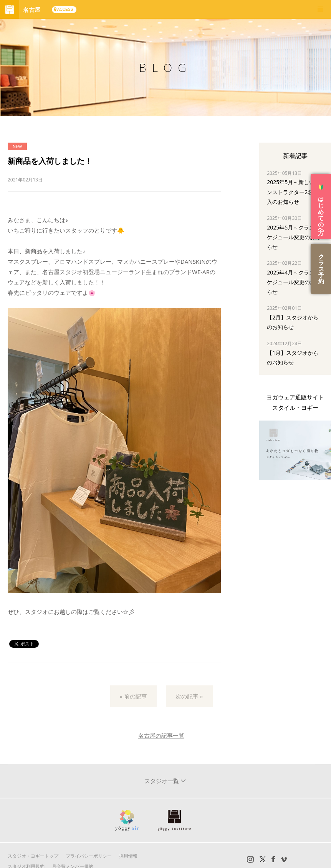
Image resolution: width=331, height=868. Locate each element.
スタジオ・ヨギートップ (33, 856)
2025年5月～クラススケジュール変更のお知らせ (294, 237)
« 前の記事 (134, 696)
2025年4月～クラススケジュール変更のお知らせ (294, 282)
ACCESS (65, 9)
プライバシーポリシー (89, 856)
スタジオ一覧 (162, 781)
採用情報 (128, 856)
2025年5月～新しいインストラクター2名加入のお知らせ (293, 192)
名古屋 (32, 10)
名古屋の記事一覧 (161, 735)
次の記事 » (189, 696)
